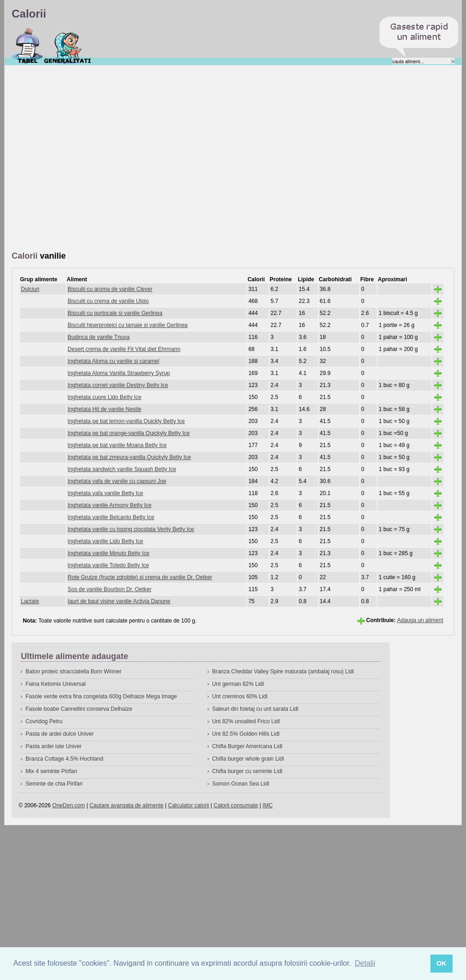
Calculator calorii (189, 805)
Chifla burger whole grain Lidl (248, 759)
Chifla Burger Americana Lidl (247, 746)
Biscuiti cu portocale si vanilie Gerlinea (115, 313)
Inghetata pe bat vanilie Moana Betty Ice (117, 445)
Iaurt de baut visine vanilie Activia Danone (119, 601)
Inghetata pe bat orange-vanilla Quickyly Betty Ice (129, 433)
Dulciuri (30, 289)
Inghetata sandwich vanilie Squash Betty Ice (122, 469)
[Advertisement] (95, 159)
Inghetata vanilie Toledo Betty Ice (108, 565)
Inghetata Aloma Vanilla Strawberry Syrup (119, 373)
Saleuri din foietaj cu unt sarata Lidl (255, 709)
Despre (68, 46)
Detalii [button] (365, 963)
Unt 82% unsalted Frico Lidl (246, 721)
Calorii (28, 46)
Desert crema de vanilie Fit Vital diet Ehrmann (124, 349)
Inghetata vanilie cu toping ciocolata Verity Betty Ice (131, 529)
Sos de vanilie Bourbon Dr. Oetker (109, 589)
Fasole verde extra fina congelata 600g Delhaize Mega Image (101, 696)
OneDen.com (69, 805)
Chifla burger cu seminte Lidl (247, 771)
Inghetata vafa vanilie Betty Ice (105, 493)
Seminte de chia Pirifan (54, 784)
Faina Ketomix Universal (55, 684)
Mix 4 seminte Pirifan (51, 771)
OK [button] (441, 963)
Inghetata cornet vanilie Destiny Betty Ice (118, 385)
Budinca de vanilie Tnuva (98, 337)
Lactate (30, 601)
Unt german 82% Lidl (238, 684)
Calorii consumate (236, 805)
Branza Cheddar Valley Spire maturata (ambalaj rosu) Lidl (283, 671)
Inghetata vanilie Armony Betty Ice (109, 505)
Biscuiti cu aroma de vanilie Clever (110, 289)
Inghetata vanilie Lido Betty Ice (105, 541)
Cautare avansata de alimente (127, 805)
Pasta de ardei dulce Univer (59, 734)
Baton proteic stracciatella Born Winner (73, 671)
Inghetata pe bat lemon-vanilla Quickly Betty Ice (126, 421)
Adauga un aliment (420, 620)
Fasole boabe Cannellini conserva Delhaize (79, 709)
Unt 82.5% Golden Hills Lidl (246, 734)
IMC (268, 805)
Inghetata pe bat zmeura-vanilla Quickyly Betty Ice (129, 457)
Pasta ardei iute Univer (53, 746)
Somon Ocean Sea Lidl (241, 784)
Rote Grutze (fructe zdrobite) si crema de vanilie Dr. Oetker (140, 577)
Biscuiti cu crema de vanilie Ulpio (108, 301)
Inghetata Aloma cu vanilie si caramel (113, 361)
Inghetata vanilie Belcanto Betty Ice (111, 517)
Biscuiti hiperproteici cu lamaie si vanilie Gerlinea (127, 325)
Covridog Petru (44, 721)
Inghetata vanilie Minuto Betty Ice (108, 553)
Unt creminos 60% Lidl (240, 696)
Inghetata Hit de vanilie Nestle (104, 409)
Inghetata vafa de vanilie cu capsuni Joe (117, 481)
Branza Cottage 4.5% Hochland (64, 759)
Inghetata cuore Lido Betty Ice (104, 397)
